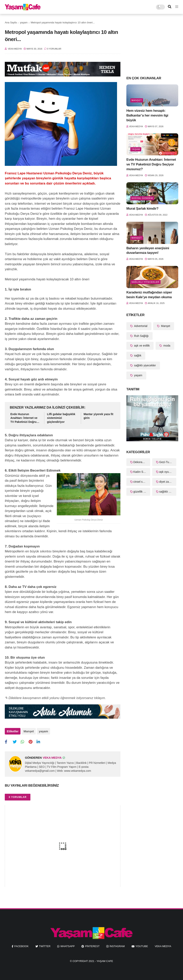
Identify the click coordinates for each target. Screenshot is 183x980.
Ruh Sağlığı (141, 336)
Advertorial (140, 326)
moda (166, 346)
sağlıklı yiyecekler (145, 282)
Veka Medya (163, 946)
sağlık (137, 355)
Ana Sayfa (11, 22)
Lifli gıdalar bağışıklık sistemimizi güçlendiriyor (61, 418)
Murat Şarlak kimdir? (142, 209)
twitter (45, 946)
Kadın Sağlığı (142, 472)
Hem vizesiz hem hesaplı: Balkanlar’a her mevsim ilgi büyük (147, 115)
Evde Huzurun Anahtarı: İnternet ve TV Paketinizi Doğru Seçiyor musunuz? (24, 418)
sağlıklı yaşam (168, 492)
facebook (21, 946)
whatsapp (68, 946)
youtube (142, 946)
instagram (117, 946)
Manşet (29, 731)
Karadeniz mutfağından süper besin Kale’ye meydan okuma (149, 295)
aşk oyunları (167, 472)
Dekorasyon (141, 462)
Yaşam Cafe (105, 961)
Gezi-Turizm (167, 462)
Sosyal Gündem (142, 198)
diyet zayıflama (168, 482)
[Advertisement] (152, 45)
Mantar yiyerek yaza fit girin (98, 416)
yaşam (24, 22)
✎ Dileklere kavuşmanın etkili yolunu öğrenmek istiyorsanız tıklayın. (55, 698)
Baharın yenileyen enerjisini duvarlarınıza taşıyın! (148, 251)
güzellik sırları (142, 492)
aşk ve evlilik (141, 346)
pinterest (92, 946)
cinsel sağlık (141, 482)
